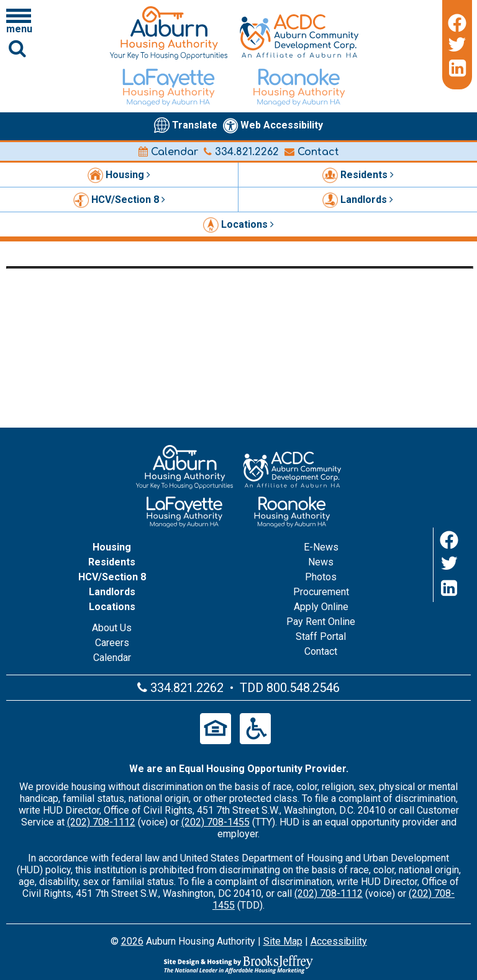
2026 (132, 941)
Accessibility (339, 941)
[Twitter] (457, 45)
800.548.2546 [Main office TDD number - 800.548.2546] (303, 688)
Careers (112, 643)
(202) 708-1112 (101, 822)
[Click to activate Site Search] (17, 48)
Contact (312, 152)
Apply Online (321, 607)
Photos (321, 577)
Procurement (321, 592)
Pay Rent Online (321, 622)
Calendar (168, 152)
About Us (112, 628)
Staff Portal (321, 636)
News (321, 562)
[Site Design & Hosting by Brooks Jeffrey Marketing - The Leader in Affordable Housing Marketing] (238, 964)
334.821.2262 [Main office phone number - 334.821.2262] (241, 152)
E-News (321, 547)
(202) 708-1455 (216, 822)
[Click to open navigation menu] (19, 20)
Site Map (283, 941)
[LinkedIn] (457, 68)
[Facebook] (457, 21)
